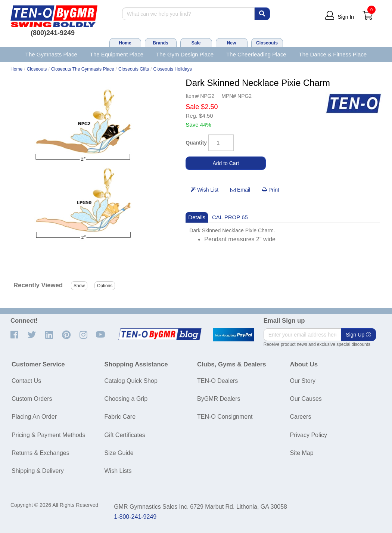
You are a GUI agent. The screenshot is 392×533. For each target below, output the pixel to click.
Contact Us (26, 381)
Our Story (303, 381)
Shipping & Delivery (38, 471)
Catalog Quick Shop (131, 381)
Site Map (302, 453)
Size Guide (119, 453)
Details (197, 217)
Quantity (196, 143)
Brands (160, 43)
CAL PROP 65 (230, 217)
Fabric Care (120, 417)
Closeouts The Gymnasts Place (83, 69)
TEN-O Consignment (225, 417)
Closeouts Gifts (134, 69)
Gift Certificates (125, 435)
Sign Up (358, 335)
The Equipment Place (117, 54)
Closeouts (267, 43)
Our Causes (306, 399)
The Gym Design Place (185, 54)
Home (125, 43)
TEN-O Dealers (217, 381)
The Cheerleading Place (256, 54)
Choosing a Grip (126, 399)
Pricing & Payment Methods (48, 435)
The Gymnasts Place (51, 54)
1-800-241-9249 (135, 517)
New (232, 43)
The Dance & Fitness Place (333, 54)
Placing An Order (34, 417)
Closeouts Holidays (172, 69)
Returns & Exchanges (41, 453)
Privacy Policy (309, 435)
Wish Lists (118, 471)
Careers (301, 417)
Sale (196, 43)
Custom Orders (32, 399)
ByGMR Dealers (219, 399)
